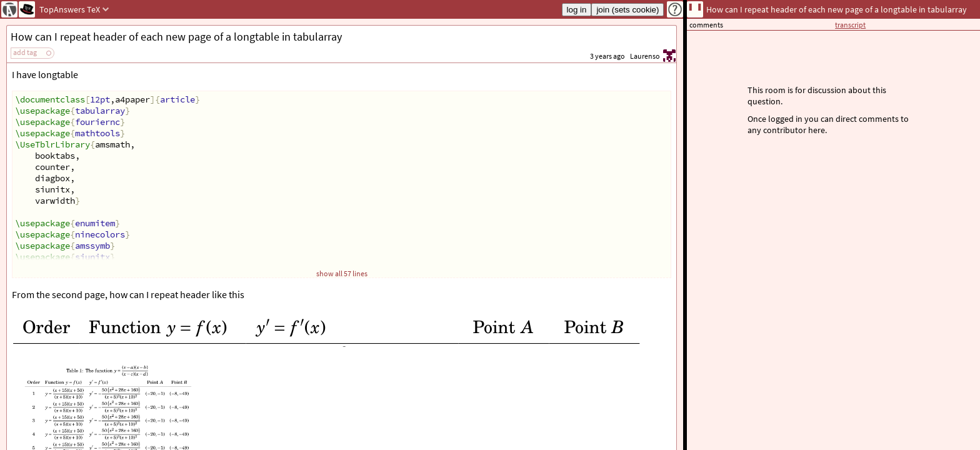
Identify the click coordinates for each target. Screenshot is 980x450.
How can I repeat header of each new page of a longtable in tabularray (176, 37)
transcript (850, 25)
